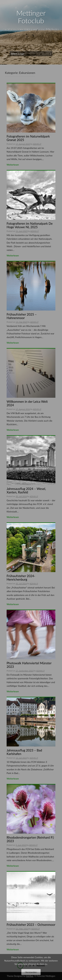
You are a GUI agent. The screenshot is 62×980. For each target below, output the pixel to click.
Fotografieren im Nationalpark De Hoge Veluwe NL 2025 (30, 225)
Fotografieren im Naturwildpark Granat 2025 (28, 138)
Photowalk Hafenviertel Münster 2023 (29, 665)
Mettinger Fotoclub (31, 17)
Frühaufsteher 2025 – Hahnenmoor (22, 316)
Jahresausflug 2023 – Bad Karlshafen (24, 752)
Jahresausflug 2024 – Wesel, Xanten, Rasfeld (26, 490)
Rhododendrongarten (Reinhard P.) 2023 (30, 839)
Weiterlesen (13, 165)
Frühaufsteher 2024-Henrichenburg (21, 578)
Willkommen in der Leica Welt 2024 (27, 403)
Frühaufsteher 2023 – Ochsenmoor (31, 925)
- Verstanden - (31, 972)
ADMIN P (37, 144)
